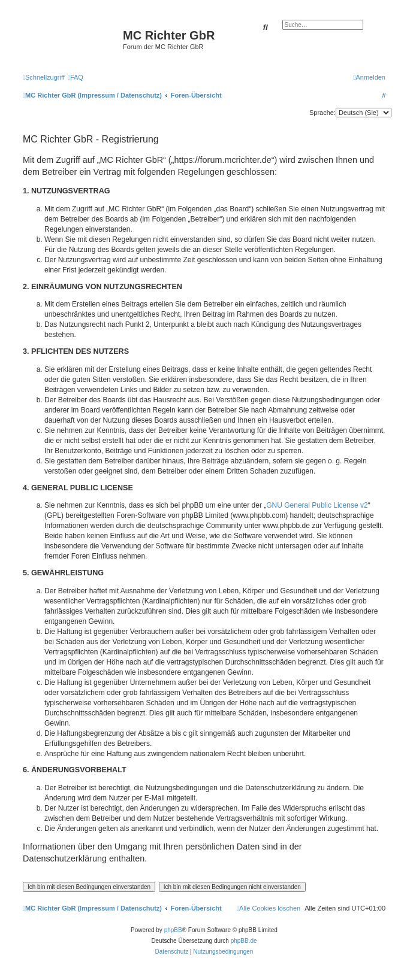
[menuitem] (76, 77)
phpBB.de (244, 941)
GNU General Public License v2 (317, 505)
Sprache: (322, 113)
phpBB (173, 930)
